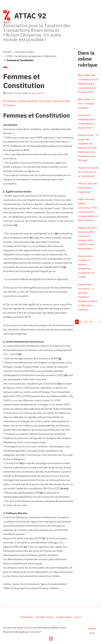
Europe (45, 101)
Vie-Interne (27, 617)
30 (91, 322)
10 (81, 322)
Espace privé (92, 631)
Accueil (7, 52)
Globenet (34, 632)
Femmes (9, 105)
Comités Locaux (44, 617)
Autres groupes (61, 101)
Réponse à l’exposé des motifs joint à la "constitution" (88, 172)
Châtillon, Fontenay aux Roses (21, 101)
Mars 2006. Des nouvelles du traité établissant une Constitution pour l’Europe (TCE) (88, 84)
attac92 (40, 93)
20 (86, 322)
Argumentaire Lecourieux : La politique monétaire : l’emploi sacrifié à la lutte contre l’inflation (87, 297)
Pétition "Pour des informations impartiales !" (88, 188)
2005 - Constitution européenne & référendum (32, 56)
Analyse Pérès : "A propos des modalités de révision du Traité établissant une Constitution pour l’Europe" (88, 148)
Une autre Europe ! (25, 52)
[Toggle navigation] (51, 639)
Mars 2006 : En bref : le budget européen (86, 104)
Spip (19, 628)
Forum (78, 617)
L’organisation (64, 617)
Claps (27, 628)
